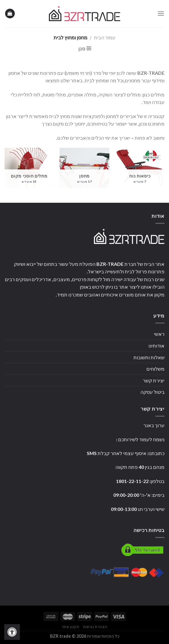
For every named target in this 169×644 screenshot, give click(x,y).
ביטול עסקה (152, 392)
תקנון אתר (71, 627)
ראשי (159, 334)
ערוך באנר (154, 425)
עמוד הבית (105, 37)
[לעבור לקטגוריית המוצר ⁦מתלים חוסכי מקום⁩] (29, 168)
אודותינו (156, 346)
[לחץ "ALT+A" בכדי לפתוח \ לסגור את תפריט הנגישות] (12, 632)
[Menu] (161, 13)
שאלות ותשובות (149, 357)
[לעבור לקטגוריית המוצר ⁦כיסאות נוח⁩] (140, 168)
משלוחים (155, 369)
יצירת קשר (154, 380)
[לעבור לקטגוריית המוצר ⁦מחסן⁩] (84, 168)
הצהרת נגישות (95, 627)
